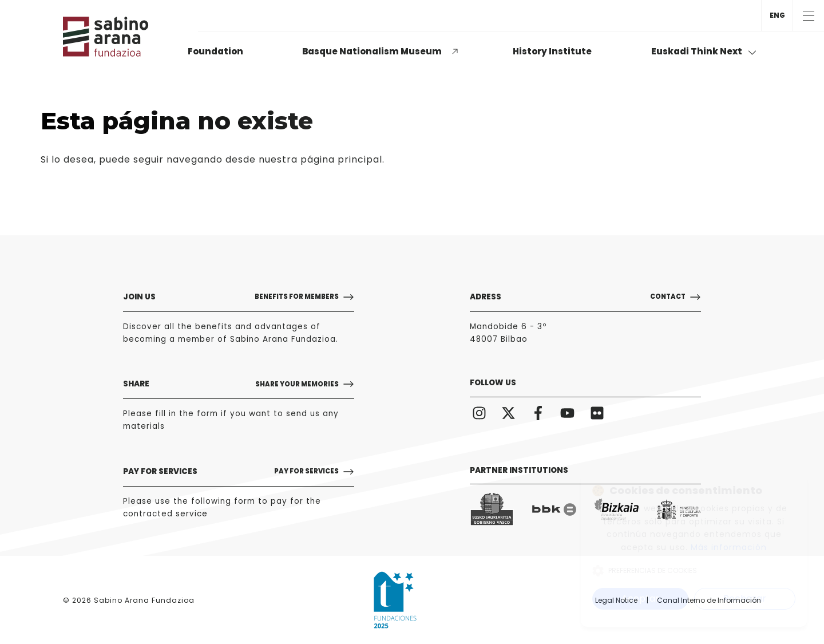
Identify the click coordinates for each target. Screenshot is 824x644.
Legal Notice (616, 600)
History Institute (552, 51)
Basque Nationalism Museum (372, 51)
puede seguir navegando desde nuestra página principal (241, 159)
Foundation (215, 51)
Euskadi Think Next (704, 51)
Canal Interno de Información (709, 600)
